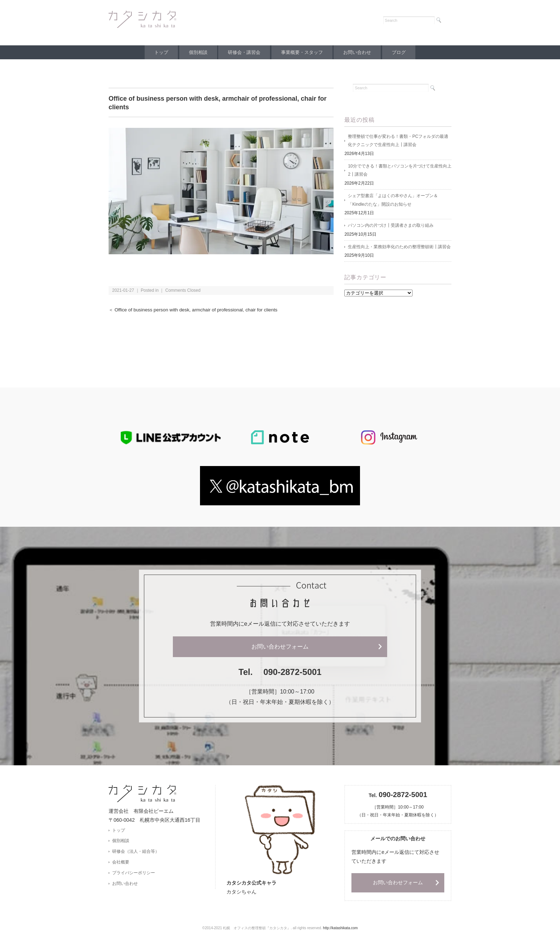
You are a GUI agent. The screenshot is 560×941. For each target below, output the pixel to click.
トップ (156, 52)
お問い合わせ (360, 52)
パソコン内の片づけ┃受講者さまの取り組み (391, 227)
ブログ (404, 52)
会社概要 (121, 863)
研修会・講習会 (243, 52)
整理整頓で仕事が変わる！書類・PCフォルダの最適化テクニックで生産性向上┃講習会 (398, 141)
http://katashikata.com (340, 929)
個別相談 (195, 52)
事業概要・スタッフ (303, 52)
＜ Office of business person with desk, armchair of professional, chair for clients (195, 310)
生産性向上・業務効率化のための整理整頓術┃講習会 (399, 248)
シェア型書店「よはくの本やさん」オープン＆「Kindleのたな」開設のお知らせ (393, 201)
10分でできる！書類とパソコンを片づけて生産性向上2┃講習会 (399, 171)
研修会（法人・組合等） (136, 852)
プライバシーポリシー (134, 874)
